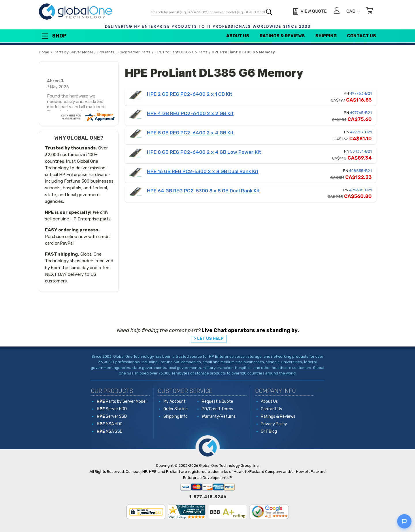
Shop (54, 36)
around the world (280, 373)
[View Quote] (309, 12)
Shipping (326, 36)
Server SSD (112, 416)
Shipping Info (176, 416)
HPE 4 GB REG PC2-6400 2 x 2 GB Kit (190, 113)
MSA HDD (110, 424)
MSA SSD (110, 431)
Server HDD (112, 409)
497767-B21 (361, 132)
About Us (238, 36)
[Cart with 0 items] (369, 11)
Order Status (176, 409)
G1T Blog (269, 431)
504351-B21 (361, 151)
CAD (353, 11)
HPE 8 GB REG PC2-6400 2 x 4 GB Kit (190, 133)
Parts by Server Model (121, 401)
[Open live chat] (404, 521)
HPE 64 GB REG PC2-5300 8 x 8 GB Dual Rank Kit (203, 191)
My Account (175, 401)
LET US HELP (210, 339)
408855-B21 (360, 171)
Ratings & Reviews (282, 36)
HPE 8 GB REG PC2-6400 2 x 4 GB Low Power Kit (204, 152)
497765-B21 (361, 113)
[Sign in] (337, 11)
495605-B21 (361, 190)
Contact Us (362, 36)
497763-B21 (361, 93)
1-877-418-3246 (208, 497)
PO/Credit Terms (217, 409)
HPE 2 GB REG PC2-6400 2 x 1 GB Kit (190, 94)
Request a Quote (217, 401)
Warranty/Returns (219, 416)
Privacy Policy (274, 424)
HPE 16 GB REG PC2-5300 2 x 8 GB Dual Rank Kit (203, 171)
